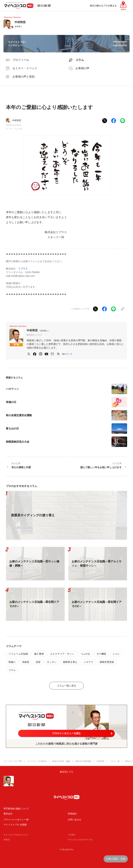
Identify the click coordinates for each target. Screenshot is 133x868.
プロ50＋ (72, 835)
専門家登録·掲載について (16, 809)
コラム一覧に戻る (66, 686)
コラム (12, 670)
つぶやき (18, 129)
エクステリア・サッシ (62, 654)
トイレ (116, 654)
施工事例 (39, 654)
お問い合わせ (74, 820)
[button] (67, 354)
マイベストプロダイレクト (16, 835)
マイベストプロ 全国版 (15, 825)
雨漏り (12, 662)
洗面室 (26, 662)
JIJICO (7, 840)
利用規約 (72, 814)
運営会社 (8, 814)
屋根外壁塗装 (107, 662)
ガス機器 (101, 654)
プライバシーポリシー (15, 820)
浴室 (38, 662)
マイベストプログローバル (80, 840)
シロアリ (88, 662)
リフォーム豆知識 (18, 654)
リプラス (23, 269)
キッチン (52, 662)
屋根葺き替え (70, 662)
